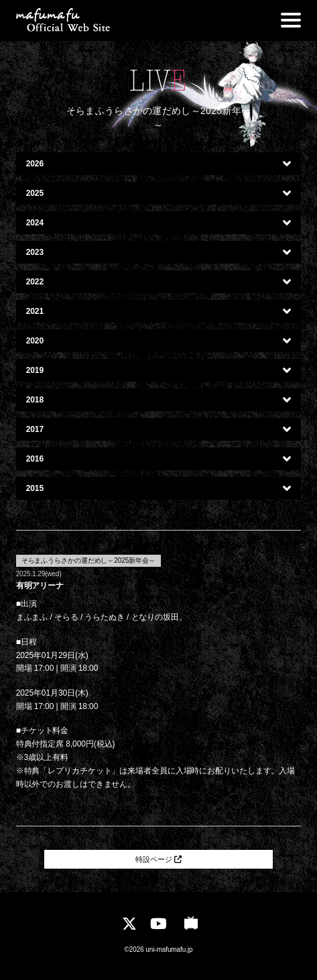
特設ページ (158, 861)
